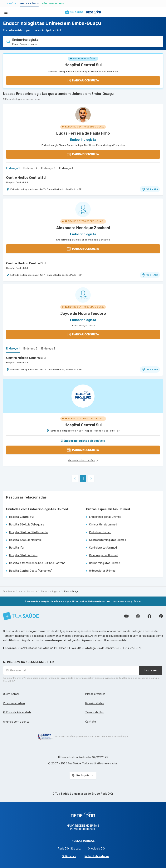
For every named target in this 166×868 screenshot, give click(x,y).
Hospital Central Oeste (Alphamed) (31, 571)
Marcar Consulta (28, 591)
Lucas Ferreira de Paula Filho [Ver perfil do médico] (83, 133)
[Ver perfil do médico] (83, 115)
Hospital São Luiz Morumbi (25, 540)
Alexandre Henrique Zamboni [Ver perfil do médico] (83, 228)
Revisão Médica (95, 703)
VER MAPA (150, 189)
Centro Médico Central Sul (26, 178)
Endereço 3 (48, 168)
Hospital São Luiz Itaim (23, 555)
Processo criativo (14, 703)
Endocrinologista (51, 591)
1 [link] (83, 479)
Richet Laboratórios (97, 856)
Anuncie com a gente (16, 722)
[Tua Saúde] (21, 616)
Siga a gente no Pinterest (161, 616)
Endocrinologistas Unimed (105, 517)
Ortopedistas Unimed (102, 571)
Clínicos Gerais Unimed (103, 525)
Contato (91, 722)
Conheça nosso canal (126, 616)
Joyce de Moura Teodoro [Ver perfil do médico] (83, 313)
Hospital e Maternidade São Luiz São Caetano (37, 563)
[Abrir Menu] (6, 12)
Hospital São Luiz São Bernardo (28, 532)
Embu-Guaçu (71, 591)
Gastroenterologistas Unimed (108, 540)
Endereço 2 (30, 168)
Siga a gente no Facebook (149, 616)
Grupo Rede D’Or (103, 794)
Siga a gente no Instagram (138, 616)
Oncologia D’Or (97, 849)
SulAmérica (69, 856)
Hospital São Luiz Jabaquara (27, 525)
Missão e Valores (95, 694)
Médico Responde (53, 3)
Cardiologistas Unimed (103, 548)
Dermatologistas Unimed (105, 563)
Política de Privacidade (17, 713)
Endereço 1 (13, 168)
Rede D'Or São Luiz (69, 849)
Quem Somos (11, 694)
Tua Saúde (10, 3)
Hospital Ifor (17, 548)
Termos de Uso (94, 713)
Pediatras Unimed (100, 532)
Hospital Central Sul (83, 65)
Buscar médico (29, 3)
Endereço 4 (66, 168)
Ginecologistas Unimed (103, 555)
